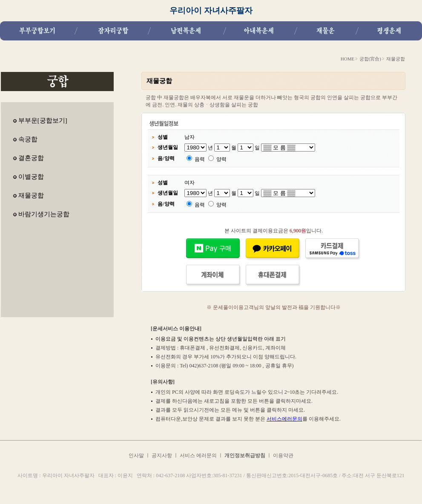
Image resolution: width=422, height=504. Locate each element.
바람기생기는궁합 (44, 214)
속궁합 (28, 139)
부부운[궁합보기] (43, 120)
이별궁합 (31, 177)
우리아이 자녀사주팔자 (211, 10)
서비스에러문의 (284, 419)
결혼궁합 (31, 158)
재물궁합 (31, 195)
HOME (347, 59)
